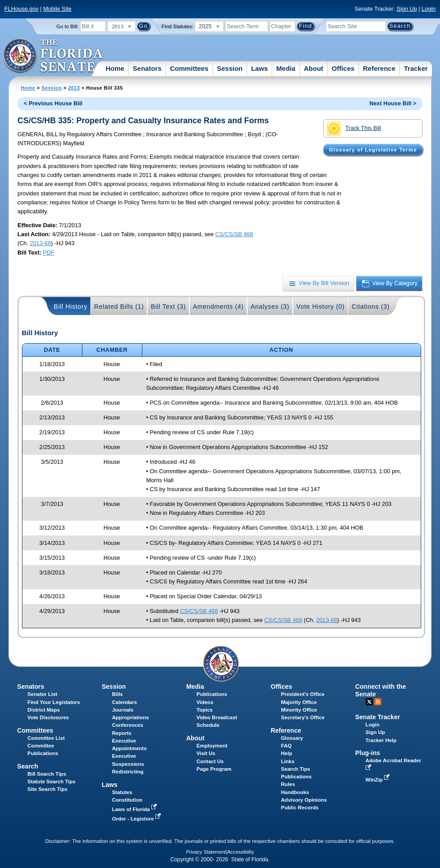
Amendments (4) (218, 307)
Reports (122, 733)
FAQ (286, 746)
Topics (205, 710)
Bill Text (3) (168, 307)
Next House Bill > (393, 103)
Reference (379, 68)
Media (286, 68)
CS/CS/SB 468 (234, 234)
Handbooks (295, 792)
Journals (123, 710)
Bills (117, 694)
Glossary (292, 738)
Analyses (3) (270, 307)
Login (429, 9)
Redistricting (128, 772)
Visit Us (206, 753)
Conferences (128, 725)
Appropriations (130, 717)
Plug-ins (368, 753)
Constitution (127, 800)
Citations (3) (370, 307)
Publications (212, 694)
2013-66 (41, 243)
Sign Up (407, 9)
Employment (212, 746)
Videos (205, 702)
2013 (74, 88)
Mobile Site (57, 9)
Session (230, 68)
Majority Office (299, 702)
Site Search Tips (47, 789)
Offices (343, 68)
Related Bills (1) (119, 307)
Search (28, 766)
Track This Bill (354, 129)
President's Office (303, 694)
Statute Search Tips (51, 782)
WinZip (378, 780)
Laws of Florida (135, 809)
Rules (288, 784)
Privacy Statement (206, 852)
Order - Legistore (137, 819)
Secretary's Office (303, 717)
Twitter (369, 702)
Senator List (42, 694)
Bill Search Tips (47, 774)
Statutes (122, 792)
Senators (147, 68)
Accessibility (241, 852)
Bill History (70, 307)
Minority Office (299, 710)
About (314, 68)
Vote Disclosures (48, 717)
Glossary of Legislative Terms (373, 150)
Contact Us (210, 761)
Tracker (416, 68)
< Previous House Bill (53, 103)
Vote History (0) (320, 307)
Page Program (214, 769)
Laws (260, 68)
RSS (378, 702)
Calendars (124, 702)
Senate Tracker (378, 717)
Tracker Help (381, 740)
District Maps (43, 710)
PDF (49, 253)
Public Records (300, 808)
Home (115, 68)
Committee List (46, 738)
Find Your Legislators (53, 702)
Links (288, 761)
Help (287, 753)
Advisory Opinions (304, 800)
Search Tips (296, 769)
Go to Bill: (68, 26)
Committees (189, 68)
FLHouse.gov (21, 9)
